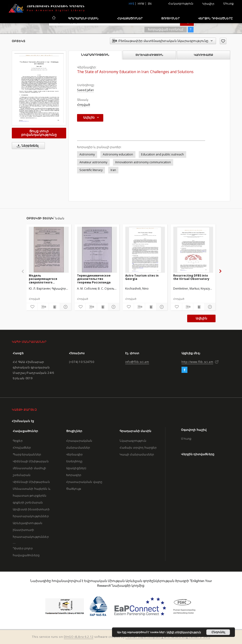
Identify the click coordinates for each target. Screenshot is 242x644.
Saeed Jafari (85, 90)
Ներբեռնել (27, 146)
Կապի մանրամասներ (137, 454)
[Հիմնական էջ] (54, 18)
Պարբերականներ (27, 454)
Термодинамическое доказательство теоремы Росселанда (94, 279)
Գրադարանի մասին (83, 18)
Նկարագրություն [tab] (95, 55)
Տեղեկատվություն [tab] (149, 55)
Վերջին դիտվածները (215, 18)
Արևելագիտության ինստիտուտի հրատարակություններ (31, 530)
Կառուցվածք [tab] (203, 55)
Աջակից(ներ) (76, 468)
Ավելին (201, 318)
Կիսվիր (208, 4)
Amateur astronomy (93, 162)
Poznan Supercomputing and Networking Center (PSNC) (168, 637)
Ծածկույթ (74, 489)
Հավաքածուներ (130, 18)
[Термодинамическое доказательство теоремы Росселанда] (97, 250)
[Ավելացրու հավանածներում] (223, 41)
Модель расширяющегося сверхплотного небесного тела (43, 279)
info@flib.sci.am (137, 362)
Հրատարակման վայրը (84, 482)
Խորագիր (74, 475)
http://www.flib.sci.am (197, 362)
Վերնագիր (74, 454)
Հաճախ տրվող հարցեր (138, 448)
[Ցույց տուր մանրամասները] (65, 307)
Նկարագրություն (133, 441)
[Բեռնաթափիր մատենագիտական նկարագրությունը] (43, 307)
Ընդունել (218, 632)
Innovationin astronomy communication (143, 162)
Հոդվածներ (22, 448)
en (150, 4)
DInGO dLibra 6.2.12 (79, 637)
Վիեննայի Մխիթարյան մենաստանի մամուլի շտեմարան (31, 468)
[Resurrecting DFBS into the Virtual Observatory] (193, 250)
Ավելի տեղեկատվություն (184, 632)
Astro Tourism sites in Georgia (142, 277)
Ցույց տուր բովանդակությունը (39, 133)
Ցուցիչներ (170, 18)
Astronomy (87, 154)
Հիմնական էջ (23, 421)
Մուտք (229, 3)
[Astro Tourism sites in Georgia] (145, 250)
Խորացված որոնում (166, 29)
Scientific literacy (91, 170)
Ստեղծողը (74, 461)
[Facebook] (184, 370)
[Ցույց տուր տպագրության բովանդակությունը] (54, 307)
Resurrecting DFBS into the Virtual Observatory (191, 277)
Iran (113, 170)
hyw (141, 4)
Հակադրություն (181, 3)
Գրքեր (18, 441)
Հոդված (84, 105)
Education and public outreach (162, 154)
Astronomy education (118, 154)
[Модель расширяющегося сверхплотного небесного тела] (49, 250)
